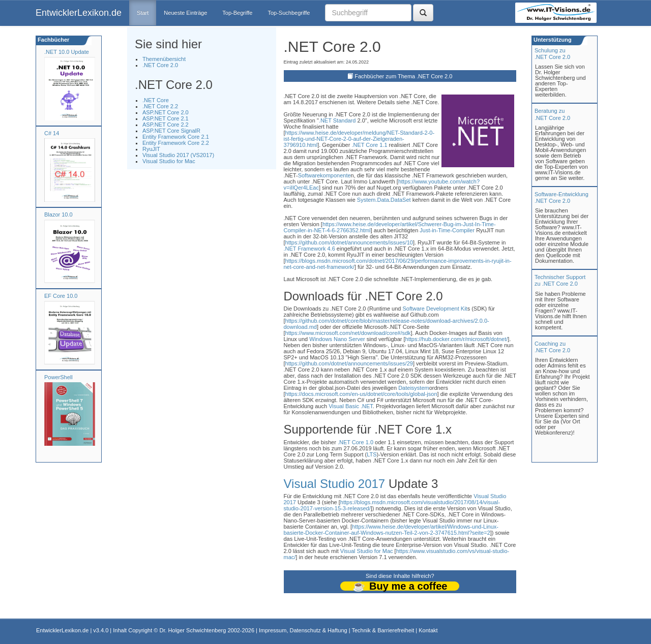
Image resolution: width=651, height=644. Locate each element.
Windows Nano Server (337, 339)
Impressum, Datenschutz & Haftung (303, 630)
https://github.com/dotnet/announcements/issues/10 (349, 242)
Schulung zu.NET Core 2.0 (552, 54)
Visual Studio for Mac (169, 161)
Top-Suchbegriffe (289, 13)
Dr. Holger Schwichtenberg (193, 630)
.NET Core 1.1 (369, 145)
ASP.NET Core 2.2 (166, 125)
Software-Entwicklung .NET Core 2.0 (561, 197)
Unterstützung (552, 40)
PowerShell (58, 377)
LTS (372, 454)
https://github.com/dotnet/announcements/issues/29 (349, 363)
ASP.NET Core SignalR (171, 131)
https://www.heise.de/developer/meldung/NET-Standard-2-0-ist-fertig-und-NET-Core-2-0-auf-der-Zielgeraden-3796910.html (359, 139)
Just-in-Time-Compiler (447, 230)
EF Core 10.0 (61, 296)
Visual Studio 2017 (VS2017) (178, 155)
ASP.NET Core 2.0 (166, 112)
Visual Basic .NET (351, 406)
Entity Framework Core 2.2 (176, 143)
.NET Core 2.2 (160, 106)
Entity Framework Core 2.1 (176, 137)
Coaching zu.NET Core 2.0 (552, 347)
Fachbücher (53, 40)
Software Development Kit (435, 309)
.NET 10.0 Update (67, 52)
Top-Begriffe (237, 13)
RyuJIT (151, 149)
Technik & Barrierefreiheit (383, 630)
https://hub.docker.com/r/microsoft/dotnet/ (457, 339)
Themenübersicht (164, 59)
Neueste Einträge (185, 13)
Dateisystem (414, 388)
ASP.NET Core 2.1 (166, 118)
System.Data (373, 200)
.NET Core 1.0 (356, 442)
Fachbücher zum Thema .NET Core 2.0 (403, 76)
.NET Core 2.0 (160, 65)
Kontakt (428, 630)
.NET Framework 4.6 (309, 249)
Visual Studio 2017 (335, 484)
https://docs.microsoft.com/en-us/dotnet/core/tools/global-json (361, 394)
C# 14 (52, 133)
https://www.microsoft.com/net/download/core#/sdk (348, 333)
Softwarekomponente (324, 175)
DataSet (401, 200)
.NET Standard (337, 120)
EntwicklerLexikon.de (79, 13)
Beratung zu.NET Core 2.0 (552, 114)
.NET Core (156, 100)
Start (143, 13)
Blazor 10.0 (58, 214)
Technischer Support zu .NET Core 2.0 (560, 280)
